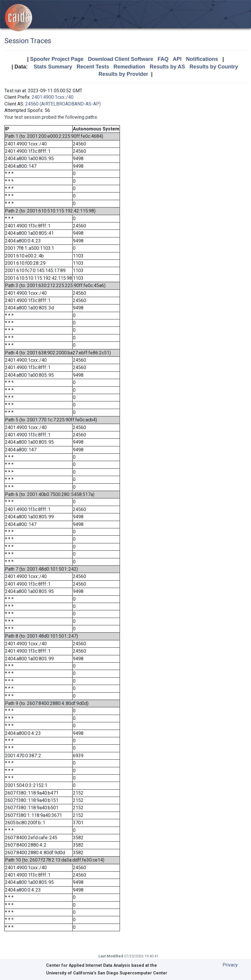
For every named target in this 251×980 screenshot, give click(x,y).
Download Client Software (121, 59)
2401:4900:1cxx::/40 (53, 97)
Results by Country (214, 67)
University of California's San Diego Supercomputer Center (107, 973)
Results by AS (167, 67)
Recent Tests (93, 67)
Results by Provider (123, 74)
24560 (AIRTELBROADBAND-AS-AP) (63, 104)
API (177, 59)
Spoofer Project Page (57, 59)
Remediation (129, 67)
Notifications (202, 59)
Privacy (230, 965)
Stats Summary (53, 67)
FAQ (163, 59)
